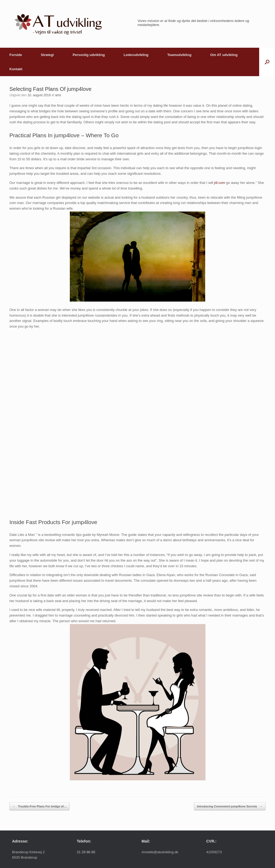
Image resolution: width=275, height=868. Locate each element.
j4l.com (220, 183)
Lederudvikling (136, 55)
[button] (267, 62)
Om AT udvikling (224, 55)
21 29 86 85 (86, 852)
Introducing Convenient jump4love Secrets (230, 806)
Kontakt (16, 69)
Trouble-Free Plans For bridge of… (39, 806)
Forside (16, 55)
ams (58, 95)
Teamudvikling (179, 55)
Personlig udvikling (89, 55)
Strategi (47, 55)
